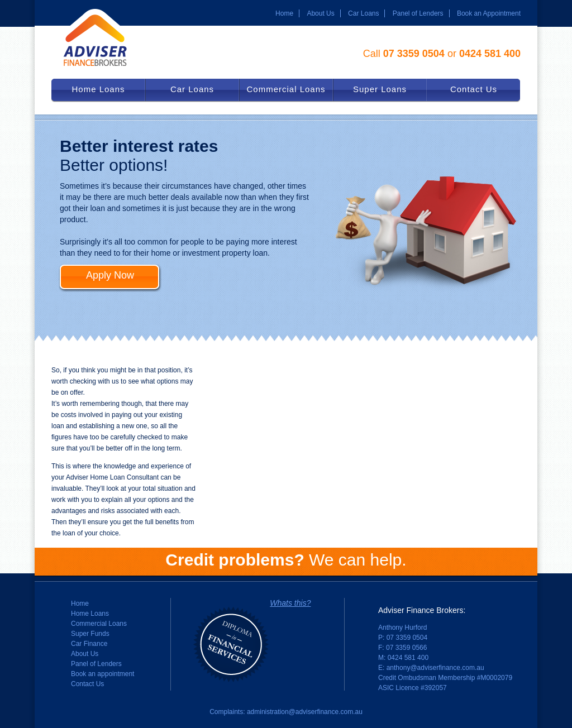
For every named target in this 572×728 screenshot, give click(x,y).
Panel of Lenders (418, 13)
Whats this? (290, 603)
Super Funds (90, 634)
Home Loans (90, 614)
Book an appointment (103, 674)
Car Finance (89, 644)
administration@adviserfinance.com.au (305, 712)
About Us (320, 13)
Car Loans (363, 13)
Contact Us (87, 684)
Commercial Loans (99, 624)
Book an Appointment (489, 13)
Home (284, 13)
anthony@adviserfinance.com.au (435, 668)
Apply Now (110, 275)
